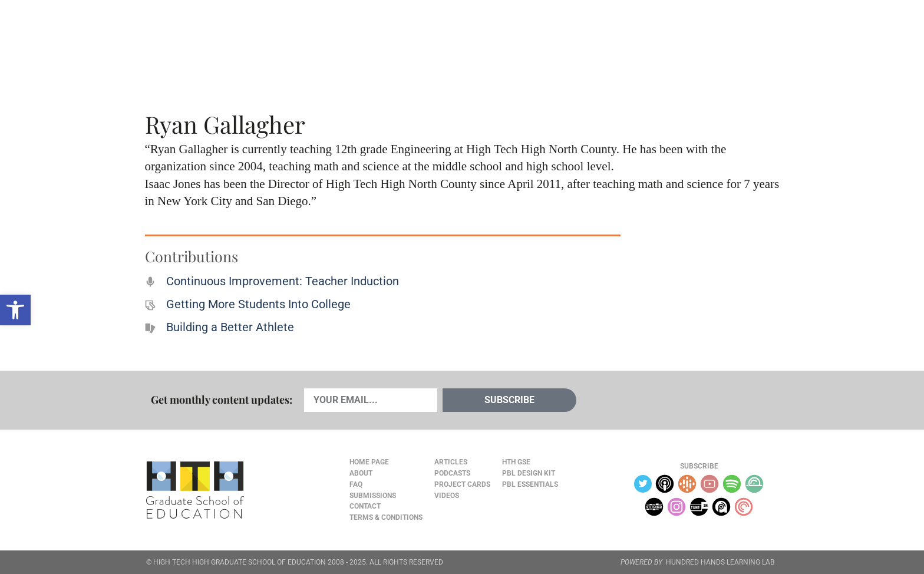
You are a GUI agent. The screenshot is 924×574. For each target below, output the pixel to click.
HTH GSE (516, 462)
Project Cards (462, 484)
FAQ (356, 484)
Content (736, 36)
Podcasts (287, 36)
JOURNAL (642, 36)
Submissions (373, 496)
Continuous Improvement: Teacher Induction (283, 281)
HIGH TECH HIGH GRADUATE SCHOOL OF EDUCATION (240, 562)
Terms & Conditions (386, 517)
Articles (180, 36)
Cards (233, 36)
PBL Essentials (530, 484)
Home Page (369, 462)
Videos (342, 36)
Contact (365, 506)
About (687, 36)
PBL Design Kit (529, 473)
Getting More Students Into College (258, 304)
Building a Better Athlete (230, 327)
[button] (15, 310)
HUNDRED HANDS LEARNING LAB (720, 562)
